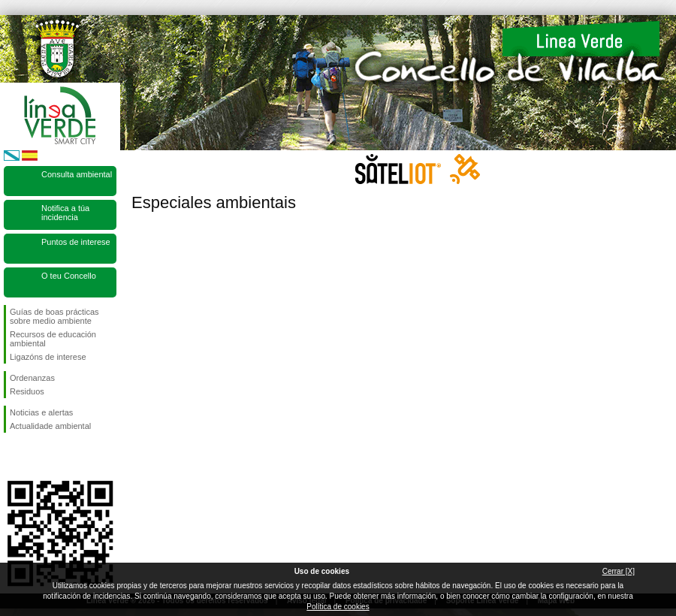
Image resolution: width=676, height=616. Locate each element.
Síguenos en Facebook (13, 457)
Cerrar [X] (619, 571)
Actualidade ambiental (50, 426)
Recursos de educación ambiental (53, 339)
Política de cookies (338, 607)
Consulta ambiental (77, 174)
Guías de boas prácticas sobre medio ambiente (54, 316)
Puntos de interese (76, 242)
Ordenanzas (32, 378)
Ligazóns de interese (48, 357)
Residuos (27, 391)
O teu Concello (69, 276)
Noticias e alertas (41, 412)
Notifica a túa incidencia (65, 213)
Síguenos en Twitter (38, 457)
